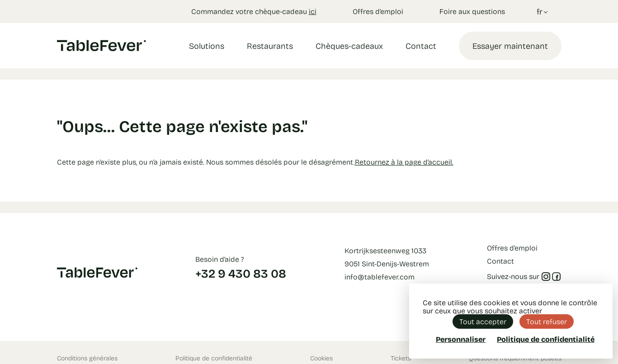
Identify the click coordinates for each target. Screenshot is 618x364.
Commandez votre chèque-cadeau (254, 11)
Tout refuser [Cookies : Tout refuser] (547, 321)
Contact (421, 46)
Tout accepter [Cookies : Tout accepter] (483, 321)
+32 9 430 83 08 (241, 273)
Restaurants (270, 46)
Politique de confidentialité (214, 358)
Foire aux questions (472, 11)
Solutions (207, 46)
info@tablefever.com (380, 277)
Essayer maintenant (510, 46)
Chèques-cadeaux (349, 46)
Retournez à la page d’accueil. (404, 162)
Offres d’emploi (378, 11)
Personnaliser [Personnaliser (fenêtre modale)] (461, 339)
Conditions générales (87, 358)
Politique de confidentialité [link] (546, 339)
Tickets (401, 358)
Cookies (321, 358)
